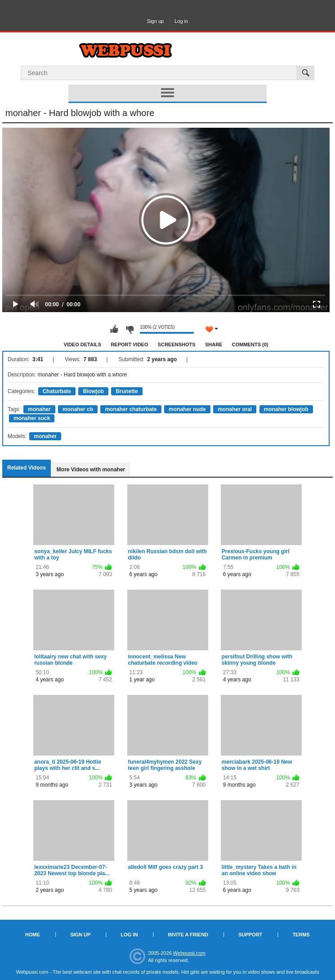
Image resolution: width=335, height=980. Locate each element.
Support (250, 935)
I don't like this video (130, 329)
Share (214, 345)
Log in (181, 21)
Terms (301, 935)
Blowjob (93, 391)
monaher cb (78, 409)
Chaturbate (57, 391)
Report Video (129, 345)
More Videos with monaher (91, 470)
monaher (39, 409)
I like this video (114, 329)
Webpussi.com (189, 953)
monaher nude (187, 409)
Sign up (155, 21)
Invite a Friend (188, 935)
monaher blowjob (286, 409)
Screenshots (177, 345)
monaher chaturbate (131, 409)
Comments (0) (250, 345)
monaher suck (32, 418)
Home (33, 935)
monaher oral (235, 409)
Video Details (83, 345)
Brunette (127, 391)
